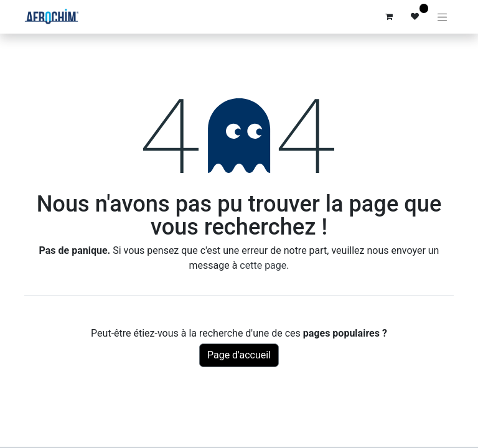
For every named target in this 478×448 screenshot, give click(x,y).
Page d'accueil (239, 355)
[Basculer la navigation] (443, 17)
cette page (263, 265)
